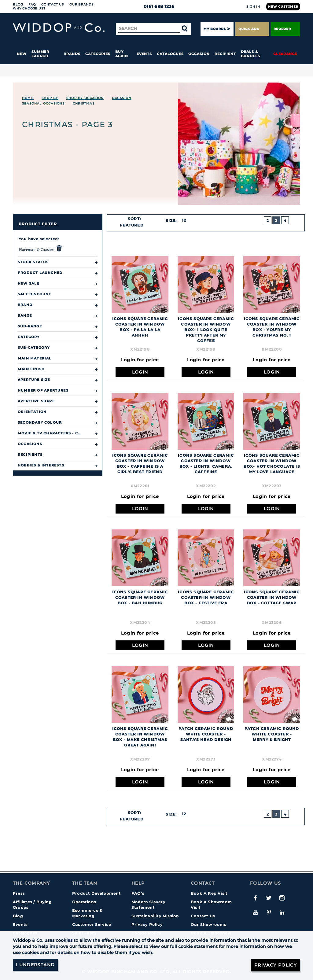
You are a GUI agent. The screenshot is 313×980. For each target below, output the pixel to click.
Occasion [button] (199, 54)
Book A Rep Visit (209, 893)
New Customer (283, 7)
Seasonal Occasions (43, 103)
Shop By (50, 98)
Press (19, 893)
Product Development (96, 893)
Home (28, 98)
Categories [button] (98, 54)
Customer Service (92, 925)
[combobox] (134, 225)
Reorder (285, 29)
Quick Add (252, 29)
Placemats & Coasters (40, 249)
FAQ (32, 4)
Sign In (253, 7)
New (22, 54)
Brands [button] (72, 54)
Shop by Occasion (85, 98)
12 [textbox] (184, 220)
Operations (84, 902)
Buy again (122, 54)
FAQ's (138, 893)
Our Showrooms (209, 925)
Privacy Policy (147, 925)
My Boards (215, 29)
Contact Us (53, 4)
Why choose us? (29, 8)
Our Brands (81, 4)
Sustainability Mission (155, 916)
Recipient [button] (225, 54)
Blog (18, 4)
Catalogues (170, 54)
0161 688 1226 (157, 6)
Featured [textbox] (132, 225)
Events (144, 54)
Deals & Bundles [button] (250, 54)
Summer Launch (41, 54)
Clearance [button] (285, 54)
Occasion (122, 98)
